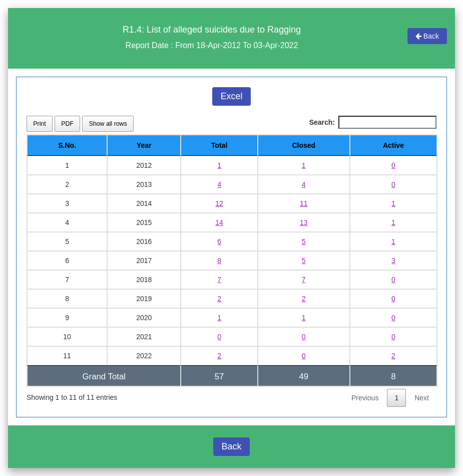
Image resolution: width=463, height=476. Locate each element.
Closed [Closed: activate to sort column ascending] (304, 145)
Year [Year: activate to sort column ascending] (144, 145)
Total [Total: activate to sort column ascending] (219, 145)
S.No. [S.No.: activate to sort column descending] (67, 145)
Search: (373, 122)
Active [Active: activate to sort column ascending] (393, 145)
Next (422, 398)
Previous (365, 398)
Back (427, 36)
